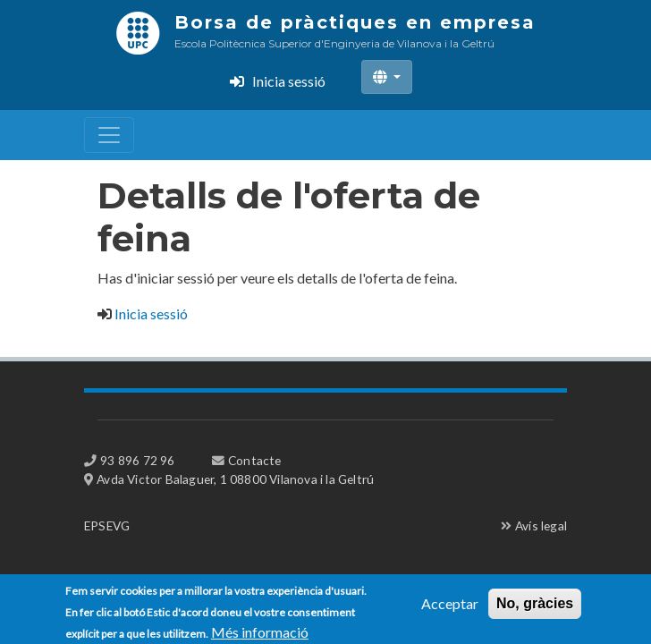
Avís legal (541, 525)
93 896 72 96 (137, 460)
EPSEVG (107, 525)
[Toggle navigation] (109, 135)
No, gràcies (535, 606)
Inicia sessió (289, 81)
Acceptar (450, 606)
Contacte (255, 460)
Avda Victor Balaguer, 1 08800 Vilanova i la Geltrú (235, 479)
